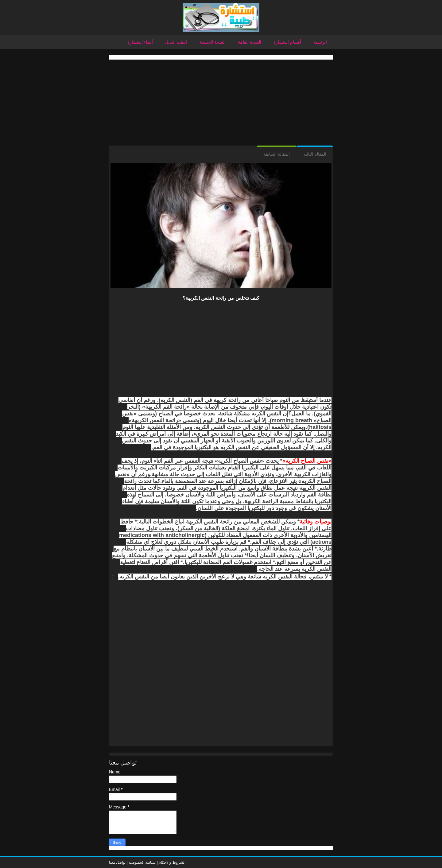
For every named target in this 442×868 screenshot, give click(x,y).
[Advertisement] (221, 103)
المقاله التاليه (315, 154)
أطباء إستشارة (140, 42)
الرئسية (320, 42)
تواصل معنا (117, 862)
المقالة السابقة (277, 154)
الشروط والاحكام (172, 862)
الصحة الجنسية (212, 42)
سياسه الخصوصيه (142, 862)
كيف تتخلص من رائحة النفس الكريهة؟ (221, 298)
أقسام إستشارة (287, 42)
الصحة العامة (250, 42)
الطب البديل (176, 42)
